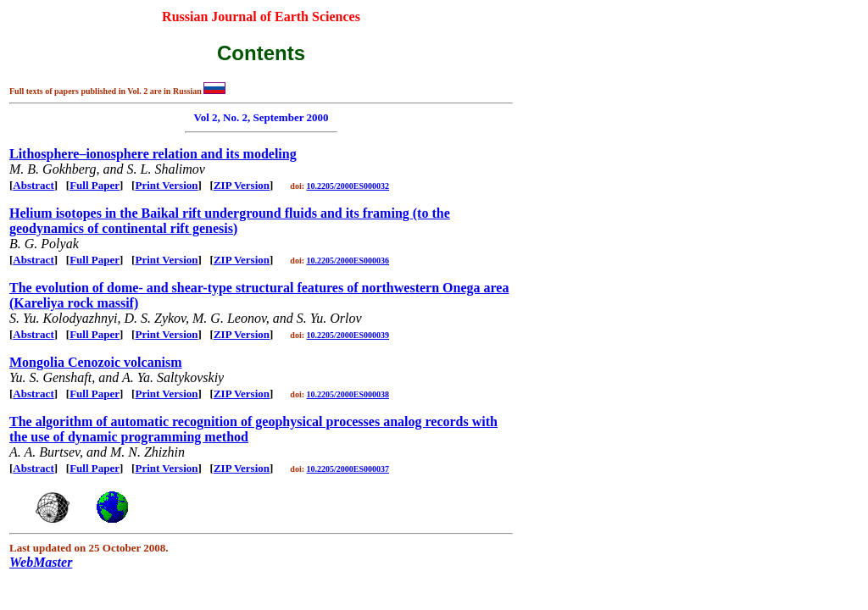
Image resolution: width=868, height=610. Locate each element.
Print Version (166, 185)
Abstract (33, 185)
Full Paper (95, 185)
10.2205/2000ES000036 (348, 261)
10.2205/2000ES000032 (348, 186)
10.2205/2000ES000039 (348, 335)
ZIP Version (242, 185)
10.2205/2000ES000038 (348, 394)
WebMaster (41, 562)
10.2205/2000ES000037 (348, 469)
